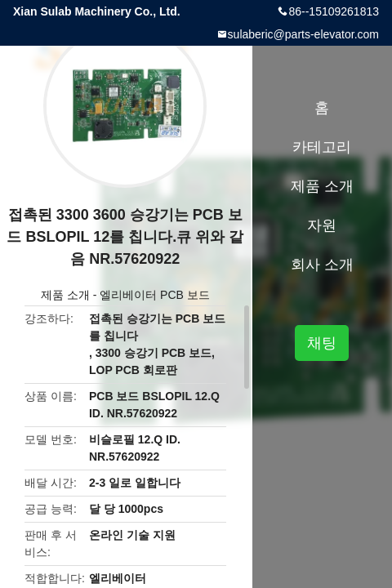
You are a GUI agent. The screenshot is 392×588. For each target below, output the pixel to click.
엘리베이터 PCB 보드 (155, 295)
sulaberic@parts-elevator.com (303, 34)
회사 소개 (322, 265)
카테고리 (322, 147)
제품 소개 (65, 295)
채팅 (322, 343)
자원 (322, 225)
